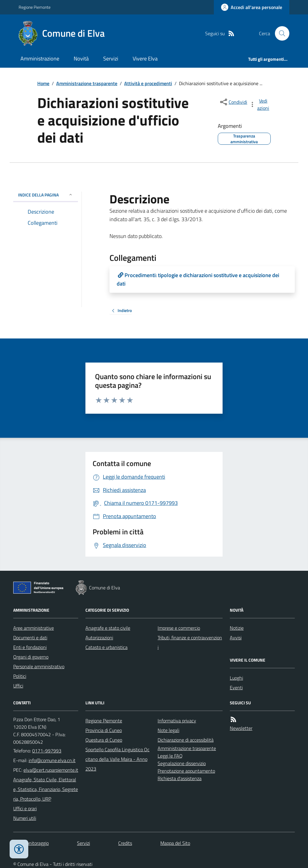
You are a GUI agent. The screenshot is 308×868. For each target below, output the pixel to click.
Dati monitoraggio (31, 843)
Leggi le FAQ (170, 756)
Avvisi (236, 638)
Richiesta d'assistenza (180, 778)
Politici (20, 676)
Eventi (236, 687)
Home (43, 83)
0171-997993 (47, 751)
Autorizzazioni (99, 638)
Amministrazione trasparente (87, 83)
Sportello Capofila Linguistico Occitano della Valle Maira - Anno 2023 (117, 759)
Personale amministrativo (39, 666)
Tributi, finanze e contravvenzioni (190, 642)
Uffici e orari (25, 808)
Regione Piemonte (35, 7)
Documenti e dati (30, 638)
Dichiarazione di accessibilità (186, 740)
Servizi (111, 59)
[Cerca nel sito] (280, 33)
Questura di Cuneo (104, 740)
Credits (125, 843)
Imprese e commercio (179, 628)
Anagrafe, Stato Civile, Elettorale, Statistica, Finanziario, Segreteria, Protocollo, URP (46, 789)
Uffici (18, 686)
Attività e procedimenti (148, 83)
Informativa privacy (177, 721)
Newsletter (241, 728)
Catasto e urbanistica (106, 647)
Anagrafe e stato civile (108, 628)
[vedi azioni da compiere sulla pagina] (260, 104)
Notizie (237, 628)
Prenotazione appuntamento (186, 771)
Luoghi (236, 678)
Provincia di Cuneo (104, 730)
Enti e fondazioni (30, 647)
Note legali (168, 730)
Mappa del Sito (175, 843)
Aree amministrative (34, 628)
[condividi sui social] (233, 102)
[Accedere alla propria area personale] (252, 7)
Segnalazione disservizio (182, 763)
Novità (81, 59)
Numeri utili (25, 818)
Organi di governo (31, 657)
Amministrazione (40, 59)
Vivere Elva (145, 59)
